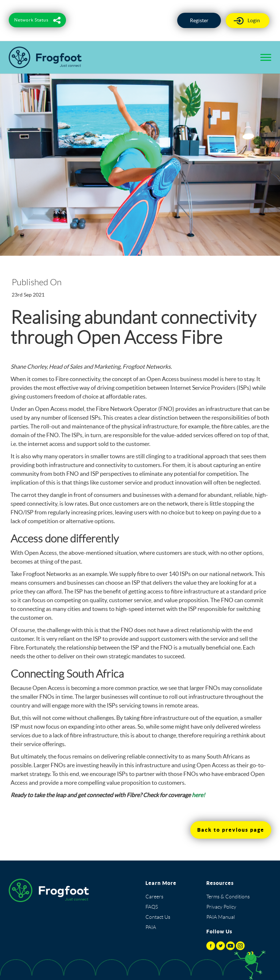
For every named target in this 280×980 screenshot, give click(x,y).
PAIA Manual (221, 917)
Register (199, 20)
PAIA (151, 927)
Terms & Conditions (228, 897)
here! (198, 795)
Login (254, 20)
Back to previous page (231, 830)
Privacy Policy (221, 907)
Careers (154, 897)
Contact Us (158, 917)
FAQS (152, 907)
